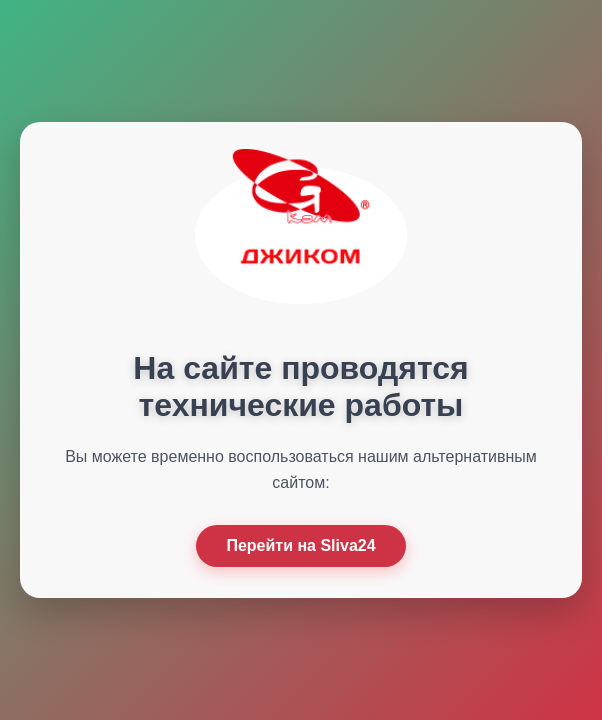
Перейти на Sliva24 (300, 545)
